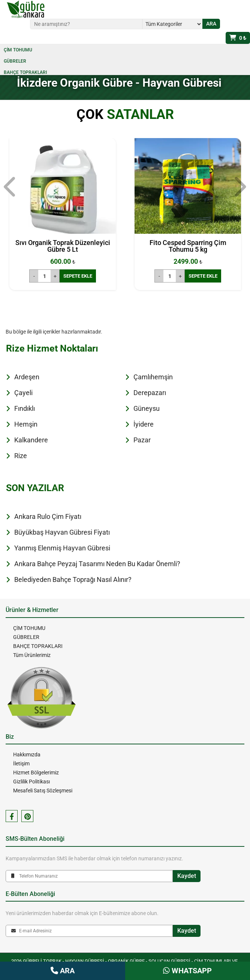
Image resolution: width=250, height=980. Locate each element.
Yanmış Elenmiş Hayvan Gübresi (62, 548)
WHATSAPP (187, 971)
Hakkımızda (27, 755)
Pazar (142, 440)
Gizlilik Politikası (31, 782)
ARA (63, 971)
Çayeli (23, 393)
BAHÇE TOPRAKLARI (25, 72)
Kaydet (187, 876)
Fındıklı (25, 408)
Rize (21, 456)
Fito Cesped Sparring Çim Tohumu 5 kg (188, 246)
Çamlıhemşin (153, 377)
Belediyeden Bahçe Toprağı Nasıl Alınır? (73, 579)
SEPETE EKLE (78, 276)
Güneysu (147, 408)
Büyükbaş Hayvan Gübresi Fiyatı (62, 532)
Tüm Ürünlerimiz (32, 655)
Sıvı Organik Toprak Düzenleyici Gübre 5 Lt (63, 246)
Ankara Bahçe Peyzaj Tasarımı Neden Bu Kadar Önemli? (97, 564)
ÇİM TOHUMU (18, 50)
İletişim (21, 764)
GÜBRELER (15, 61)
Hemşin (26, 424)
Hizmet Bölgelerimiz (36, 773)
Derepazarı (150, 393)
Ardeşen (27, 377)
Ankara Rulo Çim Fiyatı (48, 516)
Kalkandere (31, 440)
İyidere (144, 424)
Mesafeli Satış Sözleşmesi (43, 791)
